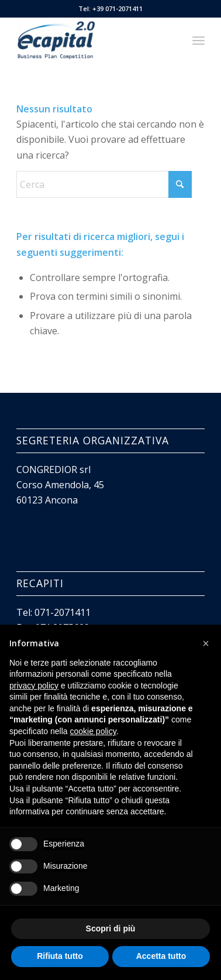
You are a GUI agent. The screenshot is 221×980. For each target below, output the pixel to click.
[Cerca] (104, 184)
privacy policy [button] (34, 686)
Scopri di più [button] (111, 928)
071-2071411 (63, 612)
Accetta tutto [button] (161, 956)
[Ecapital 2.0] (91, 40)
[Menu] (198, 40)
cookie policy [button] (93, 731)
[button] (206, 643)
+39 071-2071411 (118, 8)
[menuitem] (198, 40)
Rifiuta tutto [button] (60, 956)
